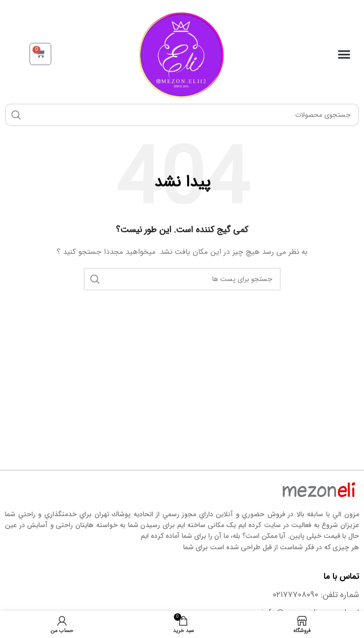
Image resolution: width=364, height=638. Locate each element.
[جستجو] (182, 115)
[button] (345, 54)
